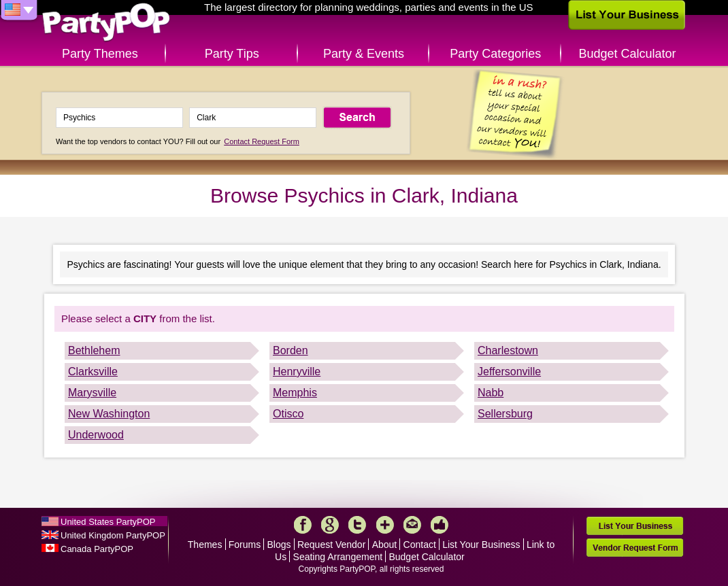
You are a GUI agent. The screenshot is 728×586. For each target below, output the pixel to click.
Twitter (357, 525)
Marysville (92, 393)
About (385, 545)
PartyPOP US (106, 23)
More (385, 525)
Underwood (96, 435)
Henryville (297, 372)
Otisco (288, 414)
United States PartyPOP (108, 522)
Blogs (279, 545)
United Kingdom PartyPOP (113, 535)
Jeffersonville (509, 372)
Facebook (303, 525)
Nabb (491, 393)
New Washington (109, 414)
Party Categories (495, 54)
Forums (245, 545)
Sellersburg (505, 414)
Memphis (295, 393)
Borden (291, 350)
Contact (420, 545)
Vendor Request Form (635, 548)
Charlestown (508, 350)
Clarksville (93, 372)
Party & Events (364, 54)
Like (440, 525)
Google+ (330, 525)
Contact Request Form (262, 141)
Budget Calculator (628, 54)
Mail (412, 525)
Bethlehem (94, 350)
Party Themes (100, 54)
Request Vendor (331, 545)
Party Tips (232, 54)
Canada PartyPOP (97, 549)
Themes (205, 545)
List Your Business (481, 545)
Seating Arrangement (338, 557)
